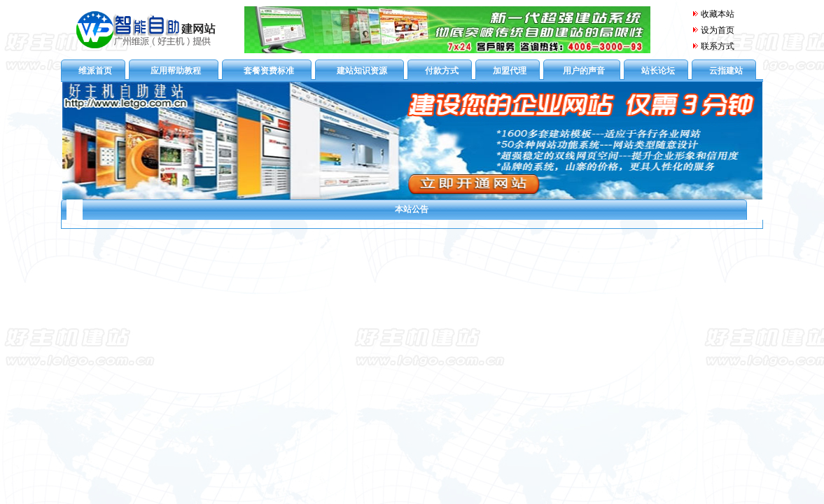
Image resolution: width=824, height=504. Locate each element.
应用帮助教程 (176, 71)
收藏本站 (713, 14)
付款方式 (442, 71)
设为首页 (718, 30)
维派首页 (95, 71)
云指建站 (726, 71)
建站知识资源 (362, 71)
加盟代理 (510, 71)
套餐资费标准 (269, 71)
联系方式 (718, 46)
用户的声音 (584, 71)
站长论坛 (658, 71)
